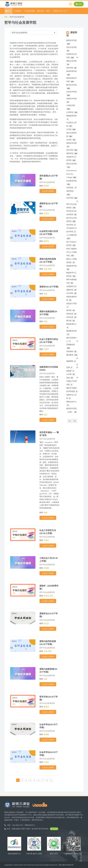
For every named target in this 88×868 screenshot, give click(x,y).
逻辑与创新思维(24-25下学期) (48, 670)
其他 (70, 378)
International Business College (71, 174)
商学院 (71, 310)
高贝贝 (46, 213)
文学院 (71, 129)
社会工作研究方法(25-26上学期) (48, 532)
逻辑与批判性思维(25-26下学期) (48, 260)
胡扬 (45, 512)
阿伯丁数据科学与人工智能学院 (71, 252)
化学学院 (72, 198)
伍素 (45, 269)
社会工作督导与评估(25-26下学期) (49, 341)
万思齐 (46, 349)
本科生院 (72, 317)
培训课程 (72, 351)
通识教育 (72, 355)
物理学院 (72, 153)
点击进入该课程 (48, 191)
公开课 (71, 374)
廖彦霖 (46, 707)
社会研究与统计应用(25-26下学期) (49, 233)
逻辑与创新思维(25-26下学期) (48, 313)
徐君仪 (46, 596)
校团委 (70, 371)
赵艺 (45, 414)
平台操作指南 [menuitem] (30, 11)
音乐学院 (72, 150)
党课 (70, 367)
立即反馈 (54, 829)
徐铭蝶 (46, 568)
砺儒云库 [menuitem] (40, 11)
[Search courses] (70, 421)
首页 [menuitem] (10, 11)
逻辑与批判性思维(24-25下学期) (48, 643)
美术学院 (72, 68)
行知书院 (72, 293)
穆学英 (46, 241)
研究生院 (72, 314)
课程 (6, 17)
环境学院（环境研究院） (71, 191)
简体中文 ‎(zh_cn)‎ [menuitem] (60, 11)
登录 (79, 4)
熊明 (50, 269)
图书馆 (71, 321)
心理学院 (72, 112)
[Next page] (51, 780)
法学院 (71, 140)
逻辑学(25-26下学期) (49, 287)
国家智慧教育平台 (14, 854)
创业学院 (71, 225)
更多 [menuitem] (48, 11)
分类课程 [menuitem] (17, 11)
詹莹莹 (46, 186)
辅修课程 (71, 361)
